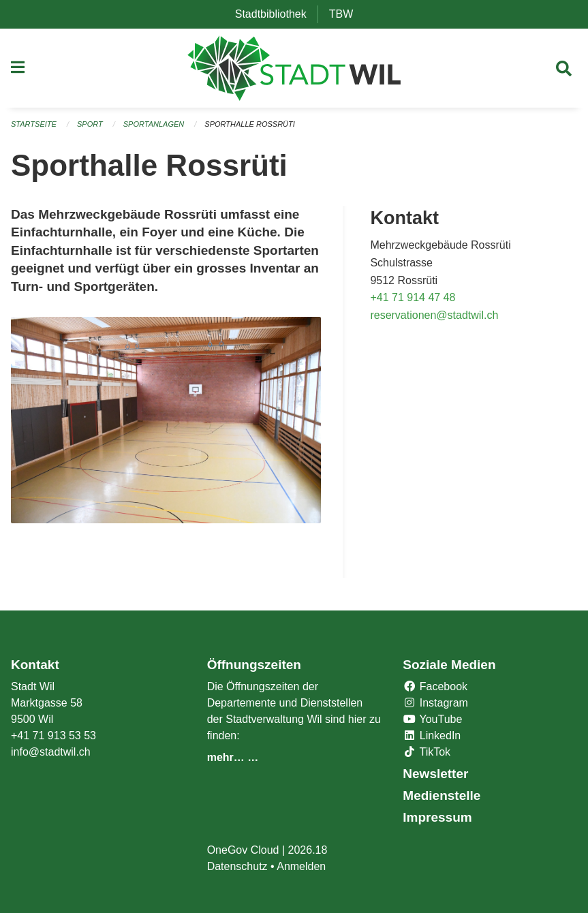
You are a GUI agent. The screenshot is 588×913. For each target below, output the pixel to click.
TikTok (427, 752)
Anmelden (301, 866)
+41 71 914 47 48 (413, 297)
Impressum (437, 817)
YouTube (432, 719)
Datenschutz (237, 866)
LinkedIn (432, 736)
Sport (90, 124)
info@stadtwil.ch (51, 752)
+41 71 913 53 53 (53, 736)
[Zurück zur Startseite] (294, 68)
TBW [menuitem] (347, 14)
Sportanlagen (154, 124)
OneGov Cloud (243, 850)
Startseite (34, 124)
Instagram (435, 703)
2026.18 (308, 850)
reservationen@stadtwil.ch (434, 315)
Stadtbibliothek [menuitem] (276, 14)
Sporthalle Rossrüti (249, 124)
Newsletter (435, 774)
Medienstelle (442, 795)
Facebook (435, 686)
